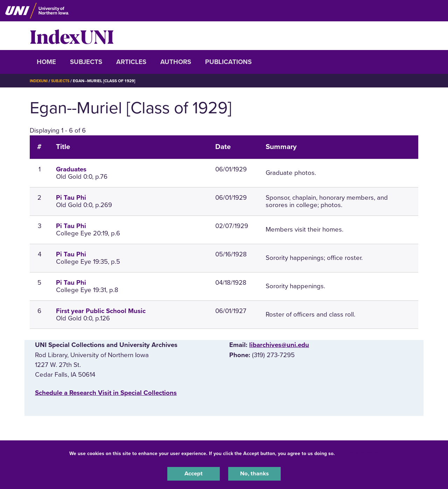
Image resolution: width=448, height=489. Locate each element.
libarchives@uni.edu (279, 345)
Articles (131, 62)
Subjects (86, 62)
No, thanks (254, 473)
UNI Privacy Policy (358, 452)
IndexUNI (72, 36)
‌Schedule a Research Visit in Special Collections (106, 393)
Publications (228, 62)
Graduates (71, 169)
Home (46, 62)
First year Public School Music (101, 311)
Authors (176, 62)
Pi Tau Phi (71, 198)
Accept (194, 473)
